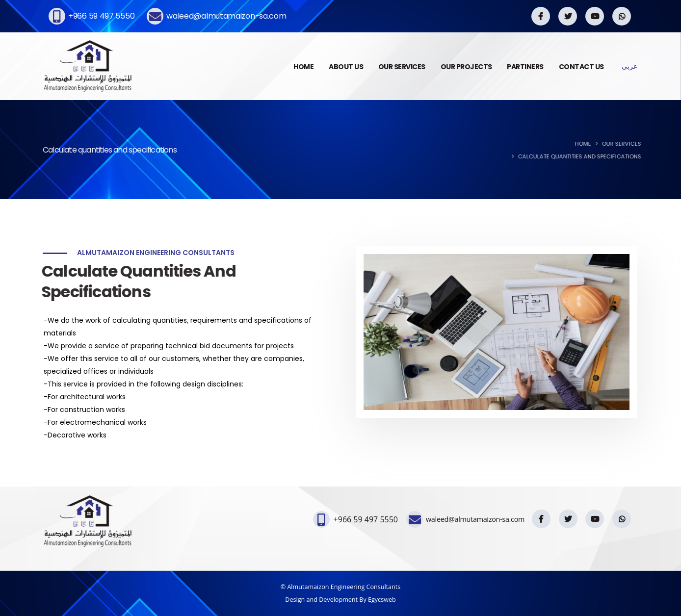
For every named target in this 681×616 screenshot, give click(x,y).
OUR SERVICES (402, 67)
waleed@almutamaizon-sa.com (226, 16)
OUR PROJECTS (466, 67)
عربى (629, 66)
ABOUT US (346, 67)
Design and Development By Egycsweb (340, 600)
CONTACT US (581, 67)
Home (589, 144)
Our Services (628, 144)
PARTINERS (525, 67)
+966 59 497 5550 (101, 16)
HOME (303, 67)
